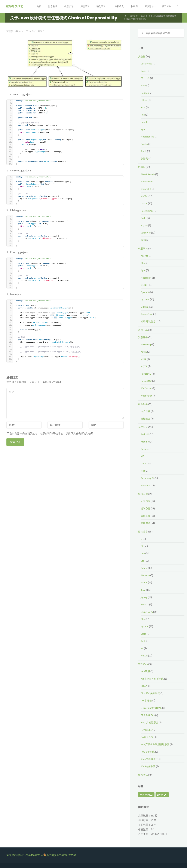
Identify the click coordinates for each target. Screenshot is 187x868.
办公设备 (146, 412)
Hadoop (145, 93)
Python (145, 627)
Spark (144, 151)
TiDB (143, 240)
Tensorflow (147, 314)
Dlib (143, 263)
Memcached (147, 182)
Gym (143, 271)
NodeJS (145, 605)
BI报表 (144, 686)
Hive (143, 108)
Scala (144, 634)
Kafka (144, 352)
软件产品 (143, 664)
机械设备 (146, 419)
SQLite (144, 226)
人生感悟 (146, 501)
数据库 (142, 167)
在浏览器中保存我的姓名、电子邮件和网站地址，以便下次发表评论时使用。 (52, 433)
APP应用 (145, 672)
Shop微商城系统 (150, 759)
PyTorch (145, 300)
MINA (144, 359)
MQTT (144, 367)
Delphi (144, 568)
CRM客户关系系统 (151, 694)
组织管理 (143, 494)
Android (145, 435)
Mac (143, 471)
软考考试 (143, 775)
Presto (144, 144)
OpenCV (145, 293)
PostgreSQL (147, 211)
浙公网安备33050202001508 (61, 856)
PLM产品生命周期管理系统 (156, 745)
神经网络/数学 (149, 322)
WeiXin (144, 656)
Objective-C (147, 612)
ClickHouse (147, 64)
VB (142, 649)
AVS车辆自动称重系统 (153, 679)
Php (143, 619)
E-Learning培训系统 (152, 708)
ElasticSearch (148, 175)
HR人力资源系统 (150, 723)
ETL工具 (145, 79)
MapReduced (148, 137)
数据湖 (145, 159)
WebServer (147, 389)
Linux (144, 464)
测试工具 (143, 330)
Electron (145, 576)
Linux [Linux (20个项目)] (162, 795)
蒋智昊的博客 (15, 7)
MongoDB (146, 189)
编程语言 (143, 532)
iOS (143, 456)
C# (142, 546)
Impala (144, 122)
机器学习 (143, 249)
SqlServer (146, 233)
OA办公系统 (147, 737)
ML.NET (145, 285)
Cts (142, 561)
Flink (143, 86)
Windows (145, 486)
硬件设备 (143, 404)
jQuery (144, 598)
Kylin (143, 130)
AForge (145, 256)
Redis (144, 218)
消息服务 (143, 338)
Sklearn (145, 307)
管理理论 (146, 523)
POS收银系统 (148, 752)
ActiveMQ (146, 345)
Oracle (144, 204)
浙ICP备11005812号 (33, 856)
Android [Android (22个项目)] (146, 795)
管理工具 (146, 516)
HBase (144, 100)
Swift (143, 641)
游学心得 (146, 509)
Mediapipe (146, 278)
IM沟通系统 (147, 730)
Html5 (144, 583)
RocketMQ (146, 381)
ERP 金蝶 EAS (148, 715)
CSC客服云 (147, 701)
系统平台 (143, 427)
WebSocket (147, 396)
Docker (145, 449)
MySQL (144, 197)
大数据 (142, 57)
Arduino (145, 442)
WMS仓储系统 (148, 767)
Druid (144, 71)
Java (20, 31)
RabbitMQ (146, 374)
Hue (143, 115)
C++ (143, 554)
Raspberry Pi (148, 478)
